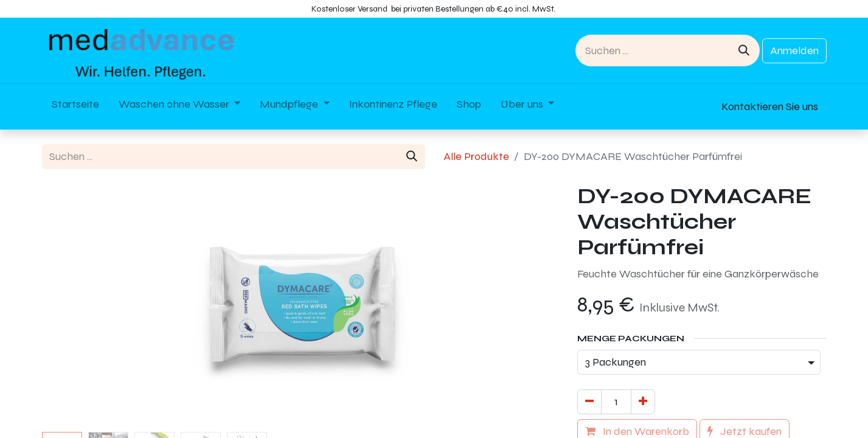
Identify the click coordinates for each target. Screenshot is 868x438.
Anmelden (794, 50)
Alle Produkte (476, 156)
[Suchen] (744, 50)
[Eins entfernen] (589, 402)
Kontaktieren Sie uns (770, 106)
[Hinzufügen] (643, 402)
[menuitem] (75, 107)
